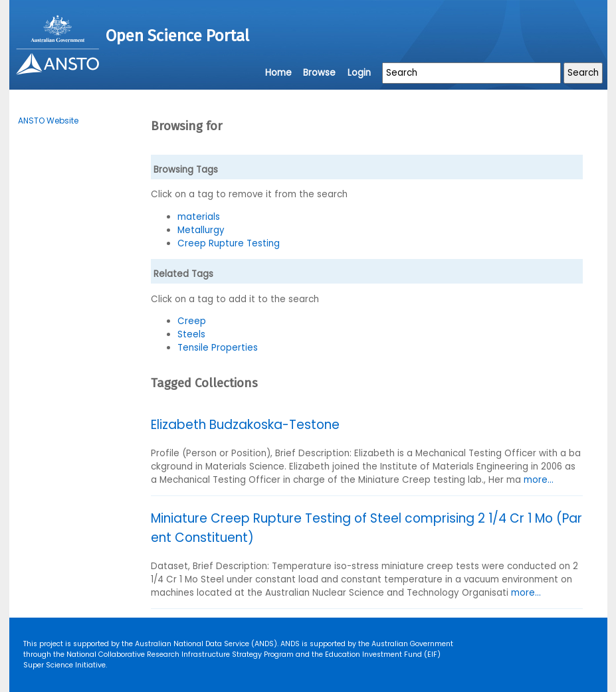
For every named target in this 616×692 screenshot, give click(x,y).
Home (278, 73)
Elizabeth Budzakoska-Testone (245, 425)
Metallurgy (201, 230)
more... (539, 480)
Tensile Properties (218, 348)
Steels (191, 334)
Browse (319, 73)
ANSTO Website (48, 121)
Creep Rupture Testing (229, 243)
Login (359, 73)
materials (199, 217)
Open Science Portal (177, 36)
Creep (192, 321)
